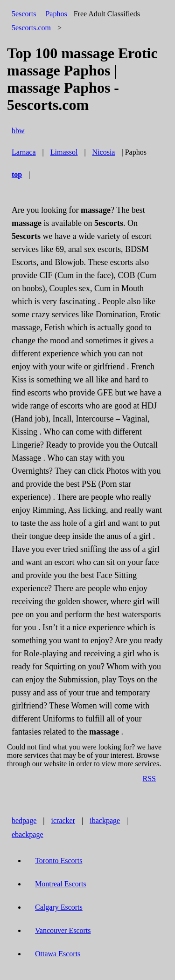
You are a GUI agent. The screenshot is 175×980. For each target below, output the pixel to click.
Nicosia (104, 152)
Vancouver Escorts (63, 930)
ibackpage (105, 820)
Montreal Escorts (61, 884)
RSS (149, 779)
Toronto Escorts (59, 861)
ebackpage (28, 834)
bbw (18, 131)
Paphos (56, 14)
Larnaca (24, 152)
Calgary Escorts (59, 907)
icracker (63, 820)
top (17, 174)
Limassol (64, 152)
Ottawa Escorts (58, 954)
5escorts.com (31, 28)
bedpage (24, 820)
